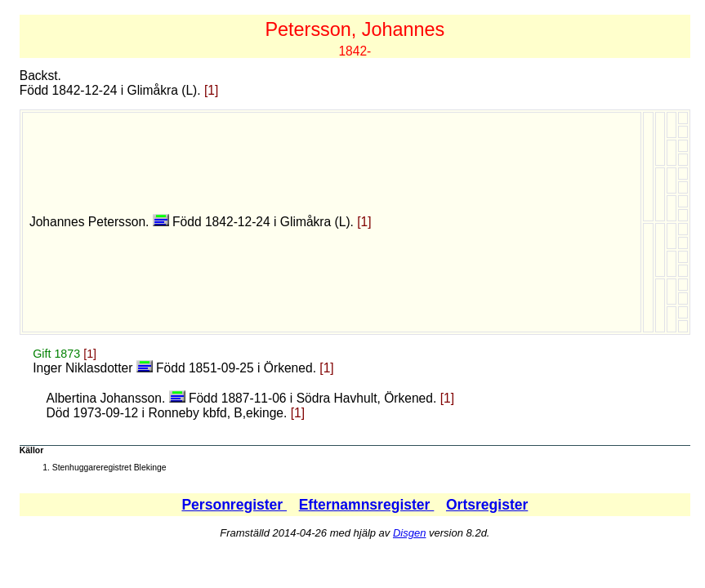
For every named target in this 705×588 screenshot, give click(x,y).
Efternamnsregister (367, 505)
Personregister (234, 505)
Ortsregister (487, 505)
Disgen (409, 533)
